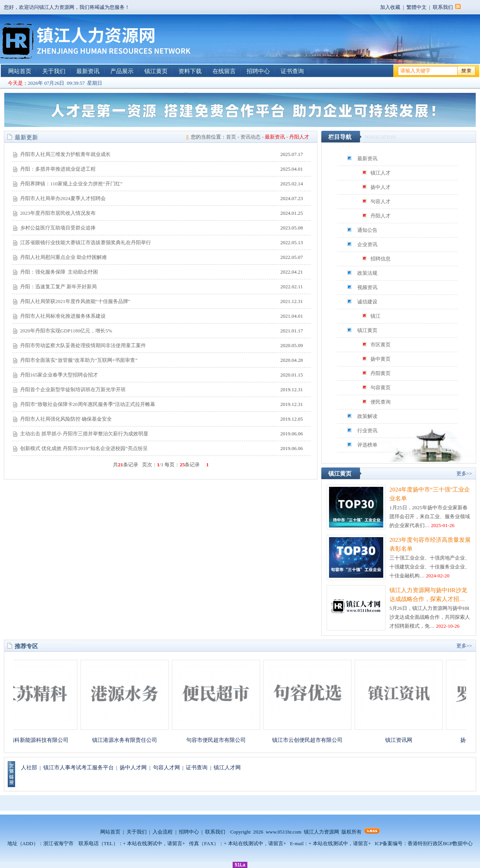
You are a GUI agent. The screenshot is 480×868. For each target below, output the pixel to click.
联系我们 (443, 7)
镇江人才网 (227, 768)
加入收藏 (390, 7)
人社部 (29, 768)
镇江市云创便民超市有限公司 (312, 740)
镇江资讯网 (403, 740)
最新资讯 (88, 71)
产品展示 (122, 71)
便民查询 (381, 402)
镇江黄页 (156, 71)
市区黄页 (381, 345)
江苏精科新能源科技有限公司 (38, 740)
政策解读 (367, 416)
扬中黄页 (381, 359)
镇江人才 (381, 173)
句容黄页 (381, 388)
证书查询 (292, 71)
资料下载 (190, 71)
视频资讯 (367, 287)
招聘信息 (381, 259)
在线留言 (224, 71)
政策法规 (367, 273)
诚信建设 (367, 302)
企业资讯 (367, 244)
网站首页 (20, 71)
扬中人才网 (133, 768)
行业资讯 (367, 431)
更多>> (464, 473)
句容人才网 (166, 768)
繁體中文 (417, 7)
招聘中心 (258, 71)
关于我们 (54, 71)
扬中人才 (381, 187)
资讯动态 (250, 137)
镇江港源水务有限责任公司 (129, 740)
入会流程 (163, 832)
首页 (231, 137)
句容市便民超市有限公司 (220, 740)
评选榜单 (367, 445)
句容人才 (381, 201)
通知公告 (367, 230)
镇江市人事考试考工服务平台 (79, 768)
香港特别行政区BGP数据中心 (440, 843)
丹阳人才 (381, 216)
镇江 (375, 316)
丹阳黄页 (381, 373)
